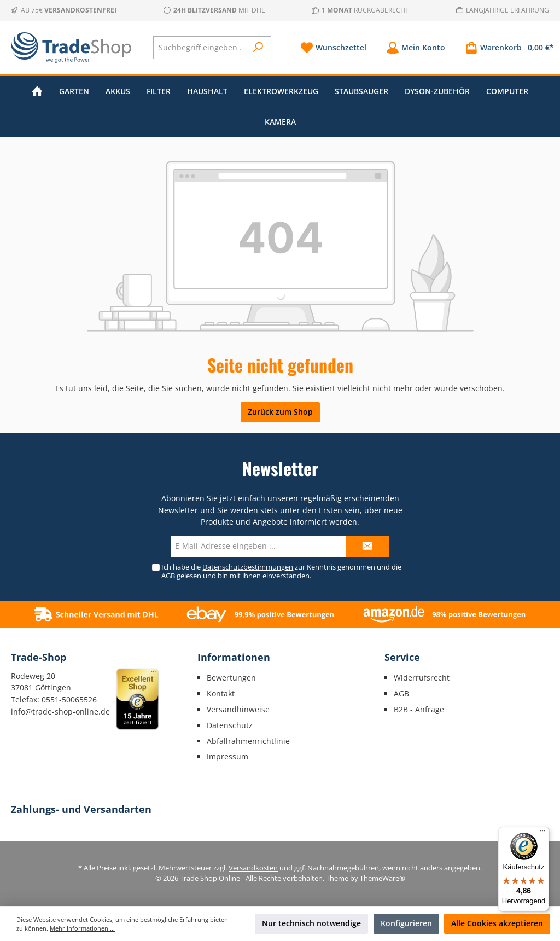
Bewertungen (231, 678)
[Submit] (367, 547)
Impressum (227, 756)
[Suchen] (258, 48)
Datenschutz (230, 725)
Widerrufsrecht (422, 678)
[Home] (37, 91)
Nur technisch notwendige (311, 923)
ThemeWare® (383, 878)
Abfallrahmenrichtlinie (248, 741)
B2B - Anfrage (419, 709)
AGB (168, 576)
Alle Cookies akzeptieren (497, 923)
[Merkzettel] (333, 47)
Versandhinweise (238, 709)
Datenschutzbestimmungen (248, 567)
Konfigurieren (406, 923)
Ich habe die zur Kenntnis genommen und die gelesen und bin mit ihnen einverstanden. (281, 571)
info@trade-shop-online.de (60, 711)
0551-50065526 (69, 699)
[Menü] (542, 833)
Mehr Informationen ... (82, 928)
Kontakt (221, 693)
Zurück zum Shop (280, 412)
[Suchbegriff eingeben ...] (200, 48)
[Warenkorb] (506, 47)
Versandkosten (253, 868)
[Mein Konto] (416, 47)
